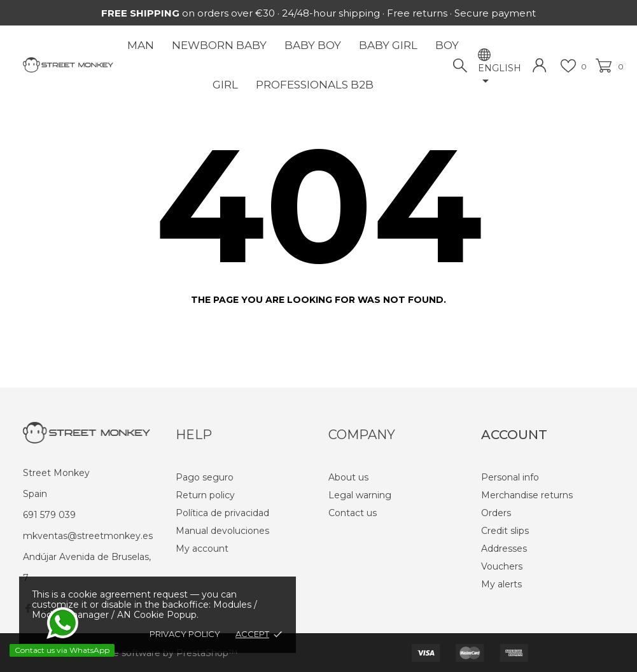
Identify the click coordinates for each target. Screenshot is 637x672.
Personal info (510, 477)
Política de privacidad (222, 513)
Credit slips (505, 531)
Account (514, 435)
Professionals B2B (315, 85)
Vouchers (502, 566)
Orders (496, 513)
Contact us (353, 513)
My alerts (501, 584)
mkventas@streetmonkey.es (88, 536)
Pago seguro (205, 477)
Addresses (504, 549)
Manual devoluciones (222, 531)
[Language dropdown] (500, 76)
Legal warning (360, 495)
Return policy (205, 495)
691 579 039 (49, 515)
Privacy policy (185, 634)
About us (348, 477)
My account (202, 549)
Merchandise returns (527, 495)
